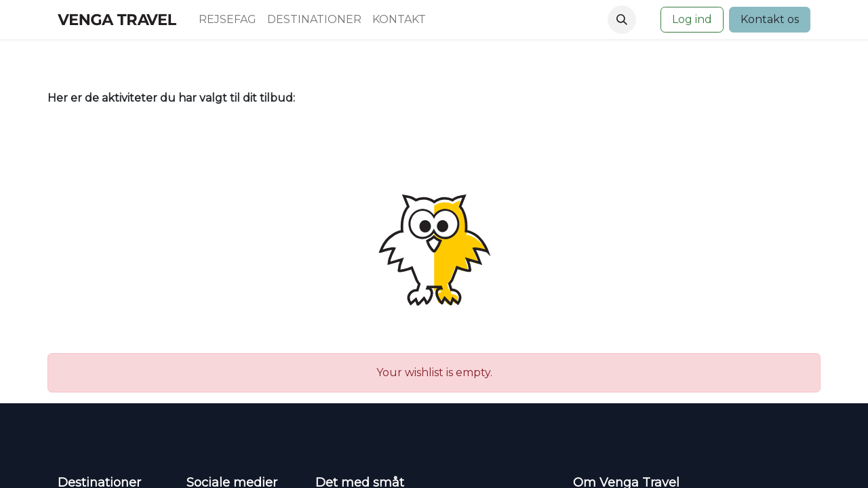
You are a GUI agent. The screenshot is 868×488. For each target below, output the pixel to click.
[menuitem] (228, 20)
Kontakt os (770, 19)
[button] (622, 20)
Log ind (692, 19)
